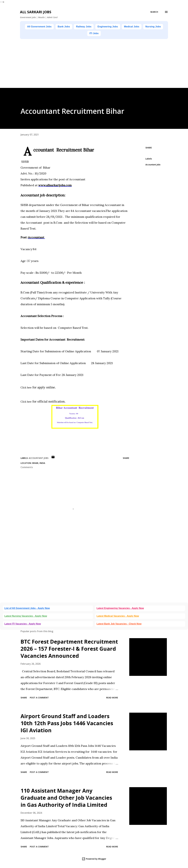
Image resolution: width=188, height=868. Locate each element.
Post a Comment (39, 698)
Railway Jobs (95, 27)
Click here (26, 388)
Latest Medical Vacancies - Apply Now (118, 617)
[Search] (154, 12)
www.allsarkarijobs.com (55, 186)
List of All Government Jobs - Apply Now (27, 609)
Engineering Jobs (122, 27)
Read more (112, 698)
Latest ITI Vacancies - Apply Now (23, 625)
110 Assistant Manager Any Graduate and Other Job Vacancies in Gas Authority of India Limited (66, 799)
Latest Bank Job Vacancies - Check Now (119, 625)
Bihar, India (39, 464)
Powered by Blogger (94, 860)
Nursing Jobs (85, 34)
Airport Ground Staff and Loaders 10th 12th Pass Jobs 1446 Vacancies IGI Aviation (67, 724)
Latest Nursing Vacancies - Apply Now (26, 617)
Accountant (36, 238)
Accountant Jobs (153, 165)
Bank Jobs (72, 27)
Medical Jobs (150, 27)
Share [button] (149, 148)
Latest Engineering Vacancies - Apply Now (120, 609)
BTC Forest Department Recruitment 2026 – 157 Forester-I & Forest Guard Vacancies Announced (69, 650)
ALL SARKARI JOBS (36, 12)
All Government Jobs (44, 27)
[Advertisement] (88, 68)
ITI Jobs (106, 34)
